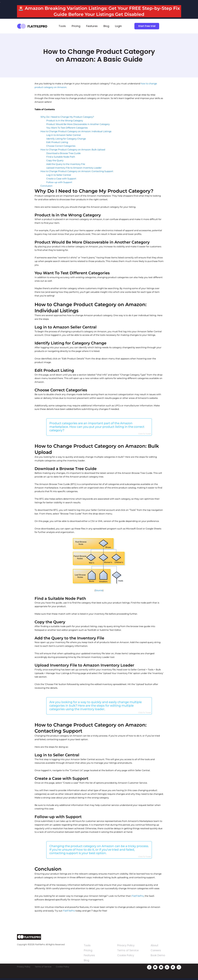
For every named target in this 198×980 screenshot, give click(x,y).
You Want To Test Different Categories (67, 128)
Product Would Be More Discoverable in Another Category (78, 124)
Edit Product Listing (57, 142)
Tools (62, 26)
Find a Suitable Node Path (61, 157)
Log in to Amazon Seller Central (64, 135)
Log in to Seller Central (59, 175)
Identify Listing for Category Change (66, 139)
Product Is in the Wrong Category (65, 121)
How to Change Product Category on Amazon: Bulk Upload (73, 150)
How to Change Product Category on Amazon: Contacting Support (77, 171)
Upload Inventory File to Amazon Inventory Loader (74, 168)
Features (92, 26)
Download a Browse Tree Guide (63, 153)
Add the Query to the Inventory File (66, 164)
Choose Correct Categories (61, 146)
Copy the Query (55, 160)
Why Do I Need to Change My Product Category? (67, 117)
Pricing (76, 26)
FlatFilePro (138, 897)
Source (99, 591)
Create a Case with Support (61, 179)
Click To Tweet (145, 434)
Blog (106, 26)
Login (118, 26)
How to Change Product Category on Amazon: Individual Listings (76, 131)
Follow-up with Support (59, 182)
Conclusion (46, 186)
